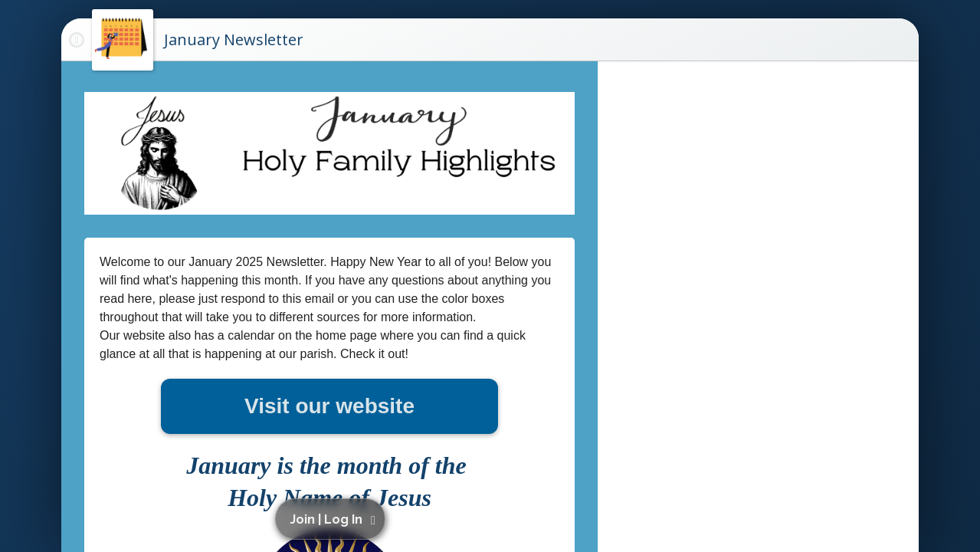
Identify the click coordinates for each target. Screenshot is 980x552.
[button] (333, 519)
